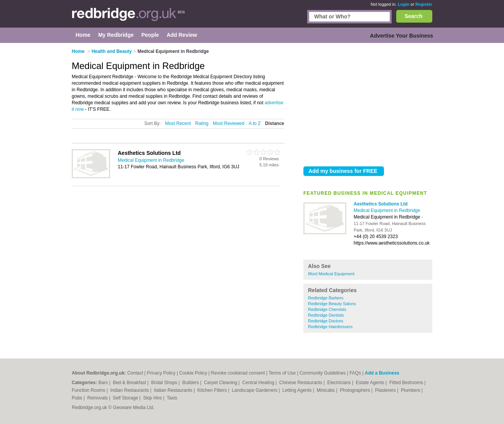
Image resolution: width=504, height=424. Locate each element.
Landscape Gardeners (255, 390)
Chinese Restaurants (301, 383)
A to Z (254, 123)
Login (404, 4)
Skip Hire (153, 398)
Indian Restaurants (130, 390)
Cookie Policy (193, 373)
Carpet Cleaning (221, 383)
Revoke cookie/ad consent (238, 373)
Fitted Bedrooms (407, 383)
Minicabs (326, 390)
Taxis (172, 398)
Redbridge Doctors (326, 321)
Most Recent (178, 123)
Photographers (356, 390)
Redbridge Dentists (326, 315)
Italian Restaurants (174, 390)
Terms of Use (282, 373)
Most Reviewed (229, 123)
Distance (275, 123)
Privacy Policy (161, 373)
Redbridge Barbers (326, 298)
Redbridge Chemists (327, 309)
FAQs (355, 373)
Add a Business (382, 373)
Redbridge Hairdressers (330, 327)
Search (414, 16)
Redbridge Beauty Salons (332, 304)
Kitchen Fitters (213, 390)
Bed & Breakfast (130, 383)
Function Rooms (89, 390)
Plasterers (386, 390)
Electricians (340, 383)
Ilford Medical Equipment (331, 274)
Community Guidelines (323, 373)
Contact (135, 373)
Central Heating (259, 383)
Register (424, 4)
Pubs (78, 398)
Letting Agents (297, 390)
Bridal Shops (165, 383)
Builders (191, 383)
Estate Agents (371, 383)
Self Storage (126, 398)
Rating (202, 123)
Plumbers (411, 390)
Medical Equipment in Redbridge (387, 210)
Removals (98, 398)
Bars (104, 383)
